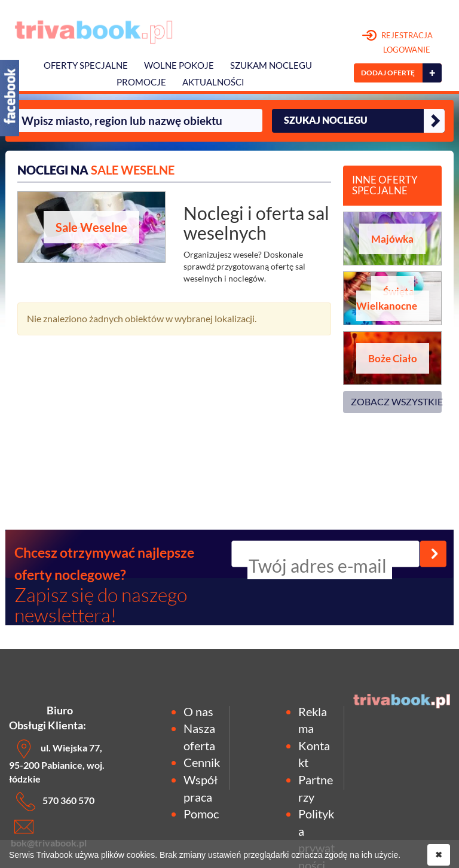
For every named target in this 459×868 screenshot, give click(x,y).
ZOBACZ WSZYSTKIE (396, 401)
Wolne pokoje (179, 65)
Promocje (141, 82)
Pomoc (201, 814)
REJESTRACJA (398, 43)
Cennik (202, 762)
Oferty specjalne (86, 65)
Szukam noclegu (271, 65)
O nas (198, 711)
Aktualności (213, 82)
